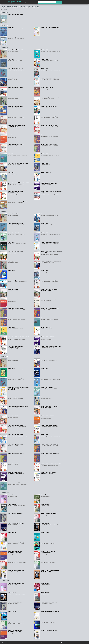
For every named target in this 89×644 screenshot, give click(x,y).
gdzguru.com (14, 2)
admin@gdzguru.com (63, 643)
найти (59, 2)
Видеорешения (26, 2)
